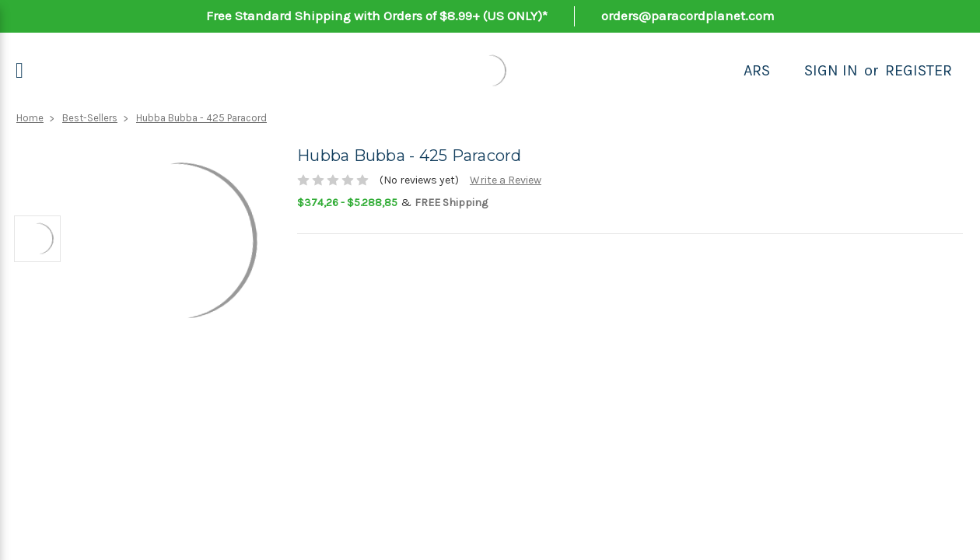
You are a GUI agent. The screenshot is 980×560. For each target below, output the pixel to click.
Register (919, 70)
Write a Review (506, 180)
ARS (757, 70)
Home (30, 118)
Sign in (831, 70)
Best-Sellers (90, 118)
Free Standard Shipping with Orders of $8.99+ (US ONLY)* (377, 16)
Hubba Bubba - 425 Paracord (201, 118)
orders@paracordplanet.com (688, 16)
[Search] (787, 71)
